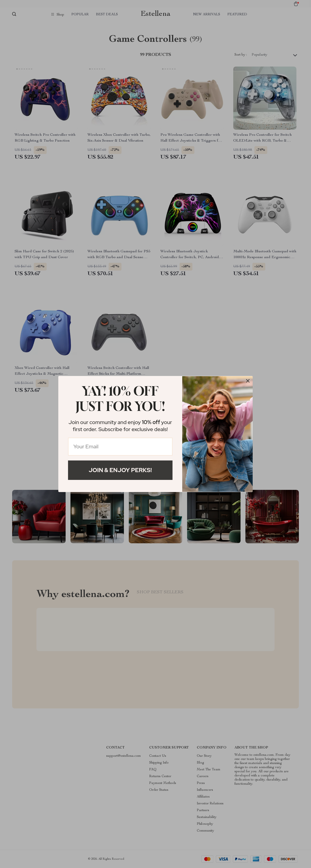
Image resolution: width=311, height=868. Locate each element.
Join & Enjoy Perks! (120, 470)
